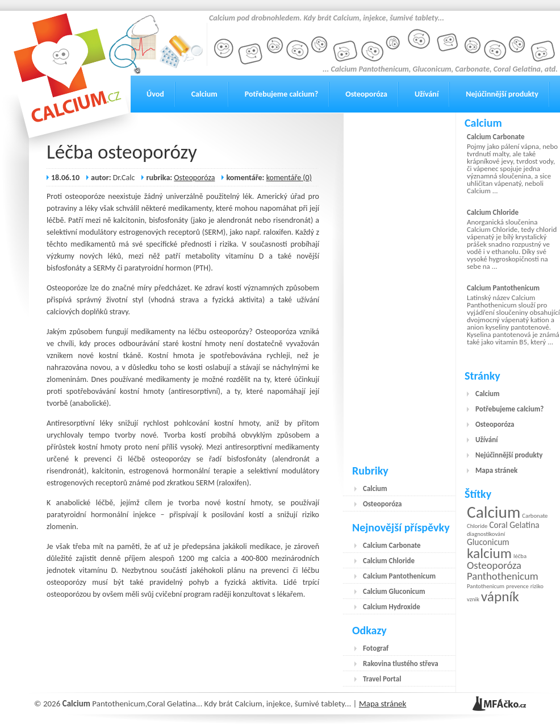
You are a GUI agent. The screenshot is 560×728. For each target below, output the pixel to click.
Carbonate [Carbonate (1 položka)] (535, 516)
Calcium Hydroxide (392, 607)
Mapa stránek (496, 470)
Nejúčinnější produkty (502, 94)
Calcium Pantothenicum (399, 576)
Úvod (155, 94)
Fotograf (376, 648)
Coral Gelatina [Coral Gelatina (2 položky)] (514, 525)
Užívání (427, 94)
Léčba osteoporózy (122, 152)
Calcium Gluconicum (394, 591)
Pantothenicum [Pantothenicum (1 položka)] (486, 586)
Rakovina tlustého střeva (401, 663)
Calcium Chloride (389, 561)
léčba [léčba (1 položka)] (520, 556)
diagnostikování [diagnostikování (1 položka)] (486, 534)
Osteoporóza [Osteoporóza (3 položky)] (494, 565)
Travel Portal (382, 679)
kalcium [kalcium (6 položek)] (489, 553)
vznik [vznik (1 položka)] (473, 599)
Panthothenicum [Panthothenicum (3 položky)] (503, 576)
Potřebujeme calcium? (282, 94)
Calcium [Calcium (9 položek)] (494, 512)
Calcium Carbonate (392, 545)
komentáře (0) (289, 178)
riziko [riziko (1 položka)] (537, 586)
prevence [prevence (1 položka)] (517, 586)
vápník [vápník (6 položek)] (500, 596)
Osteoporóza (366, 94)
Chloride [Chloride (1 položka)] (477, 526)
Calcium (204, 94)
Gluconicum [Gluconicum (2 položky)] (488, 542)
